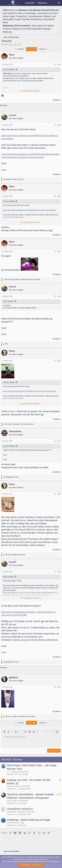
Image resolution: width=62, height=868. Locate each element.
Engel (18, 19)
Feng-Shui (22, 16)
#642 (59, 125)
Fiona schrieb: (8, 577)
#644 (59, 251)
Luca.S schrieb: (9, 69)
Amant (9, 801)
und (12, 477)
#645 (59, 296)
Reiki (5, 22)
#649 (59, 572)
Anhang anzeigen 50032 (12, 581)
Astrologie (31, 13)
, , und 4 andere (19, 424)
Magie (22, 823)
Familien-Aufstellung (32, 19)
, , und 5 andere (20, 716)
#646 (59, 361)
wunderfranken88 (13, 823)
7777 (8, 772)
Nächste (43, 49)
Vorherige (19, 49)
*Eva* (6, 45)
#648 (59, 494)
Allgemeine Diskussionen (20, 772)
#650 (59, 687)
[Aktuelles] (53, 3)
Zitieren (58, 100)
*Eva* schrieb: (8, 301)
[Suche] (59, 3)
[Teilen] (55, 64)
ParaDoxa (10, 786)
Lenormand (43, 13)
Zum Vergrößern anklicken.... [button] (31, 91)
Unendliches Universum (20, 809)
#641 (59, 64)
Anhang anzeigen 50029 (27, 308)
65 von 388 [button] (32, 49)
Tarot (55, 13)
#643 (59, 196)
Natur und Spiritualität (22, 786)
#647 (59, 441)
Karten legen (9, 16)
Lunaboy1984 (11, 812)
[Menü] (4, 3)
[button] (4, 732)
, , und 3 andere (23, 280)
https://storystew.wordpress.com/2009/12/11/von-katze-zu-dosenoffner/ (30, 210)
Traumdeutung (35, 16)
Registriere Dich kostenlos (17, 26)
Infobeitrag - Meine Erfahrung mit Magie (28, 820)
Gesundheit (49, 19)
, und (14, 179)
